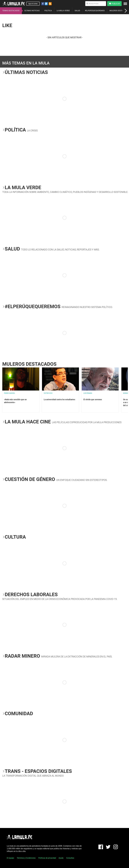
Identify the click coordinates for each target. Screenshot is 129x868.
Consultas (70, 858)
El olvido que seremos (93, 399)
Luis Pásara (88, 393)
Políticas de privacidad (47, 858)
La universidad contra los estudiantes (59, 399)
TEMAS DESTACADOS (11, 11)
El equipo (10, 858)
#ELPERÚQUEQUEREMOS (95, 11)
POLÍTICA (48, 11)
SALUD (77, 11)
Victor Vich (48, 393)
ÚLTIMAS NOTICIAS (32, 11)
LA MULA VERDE (63, 11)
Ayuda (61, 858)
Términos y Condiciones (26, 858)
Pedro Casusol (10, 393)
